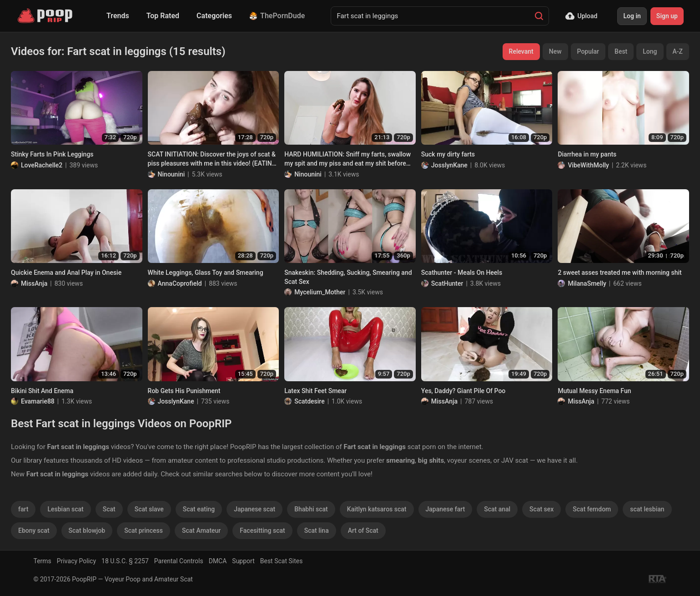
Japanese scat (254, 509)
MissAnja (34, 283)
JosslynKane (449, 165)
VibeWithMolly (588, 165)
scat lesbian (647, 509)
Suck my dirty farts (448, 154)
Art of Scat (363, 530)
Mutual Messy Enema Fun (594, 391)
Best (621, 51)
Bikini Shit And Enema (42, 391)
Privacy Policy (76, 561)
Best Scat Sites (282, 561)
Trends (118, 16)
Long (650, 51)
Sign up (667, 16)
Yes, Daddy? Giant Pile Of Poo (463, 391)
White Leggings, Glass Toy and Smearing (206, 273)
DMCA (218, 561)
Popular (588, 51)
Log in (632, 16)
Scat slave (149, 509)
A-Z (678, 51)
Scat (109, 509)
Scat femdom (592, 509)
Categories (214, 16)
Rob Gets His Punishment (184, 391)
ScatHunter (447, 283)
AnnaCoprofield (180, 283)
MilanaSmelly (587, 283)
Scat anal (497, 509)
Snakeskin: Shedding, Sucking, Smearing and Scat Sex (348, 277)
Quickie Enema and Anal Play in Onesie (66, 273)
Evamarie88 (38, 401)
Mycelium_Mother (320, 292)
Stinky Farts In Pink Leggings (52, 154)
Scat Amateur (201, 530)
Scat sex (541, 509)
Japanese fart (446, 509)
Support (243, 561)
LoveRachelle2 (42, 165)
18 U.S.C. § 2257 (125, 561)
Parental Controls (179, 561)
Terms (43, 561)
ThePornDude (277, 16)
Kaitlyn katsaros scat (377, 509)
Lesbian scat (65, 509)
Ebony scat (34, 530)
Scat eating (199, 509)
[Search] (539, 16)
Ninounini (171, 174)
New (555, 51)
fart (23, 509)
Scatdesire (309, 401)
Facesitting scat (262, 530)
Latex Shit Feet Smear (315, 391)
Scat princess (144, 530)
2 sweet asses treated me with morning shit (619, 273)
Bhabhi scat (311, 509)
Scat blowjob (87, 530)
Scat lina (317, 530)
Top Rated (163, 16)
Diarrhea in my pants (587, 154)
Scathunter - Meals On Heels (462, 273)
